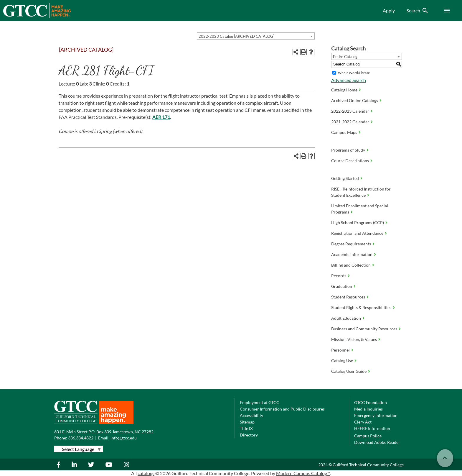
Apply (389, 10)
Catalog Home (344, 90)
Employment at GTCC (260, 402)
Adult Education (346, 318)
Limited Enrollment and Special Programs (360, 209)
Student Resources (348, 297)
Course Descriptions (350, 161)
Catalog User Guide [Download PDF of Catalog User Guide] (349, 371)
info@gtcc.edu (124, 438)
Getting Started (345, 178)
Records (339, 276)
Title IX (246, 428)
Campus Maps (344, 132)
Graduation (342, 286)
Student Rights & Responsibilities (361, 307)
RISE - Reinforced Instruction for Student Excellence (361, 192)
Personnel (340, 350)
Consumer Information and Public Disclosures (282, 409)
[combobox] (256, 36)
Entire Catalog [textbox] (345, 57)
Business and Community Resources (364, 329)
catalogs (146, 473)
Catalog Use (342, 361)
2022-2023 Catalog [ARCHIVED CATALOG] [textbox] (236, 36)
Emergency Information (376, 415)
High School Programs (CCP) (358, 223)
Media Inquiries (368, 409)
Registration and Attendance (357, 233)
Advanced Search (349, 80)
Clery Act (363, 422)
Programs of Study (348, 150)
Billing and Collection (351, 265)
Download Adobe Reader (377, 442)
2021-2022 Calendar (350, 122)
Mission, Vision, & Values (354, 339)
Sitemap (247, 422)
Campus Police (368, 436)
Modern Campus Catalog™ (303, 473)
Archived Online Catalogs (355, 100)
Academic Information (352, 254)
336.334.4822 (81, 438)
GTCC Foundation (371, 402)
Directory (249, 435)
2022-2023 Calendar (350, 111)
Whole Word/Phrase (354, 73)
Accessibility (251, 415)
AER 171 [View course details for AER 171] (161, 117)
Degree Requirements (351, 244)
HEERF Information (372, 428)
